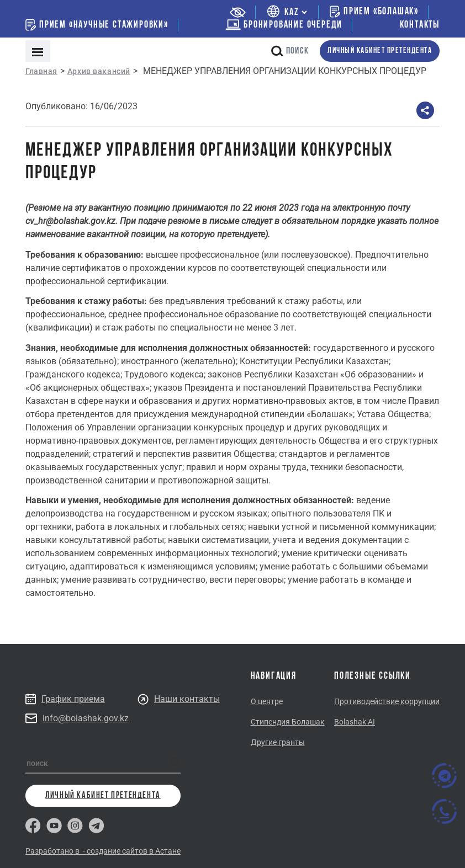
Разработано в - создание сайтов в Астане (103, 851)
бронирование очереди (284, 25)
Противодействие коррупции (387, 701)
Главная (41, 71)
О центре (267, 701)
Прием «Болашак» (374, 12)
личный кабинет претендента (380, 51)
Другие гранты (278, 742)
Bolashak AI (355, 722)
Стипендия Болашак (288, 722)
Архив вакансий (99, 71)
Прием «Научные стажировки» (97, 25)
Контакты (420, 25)
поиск (290, 51)
